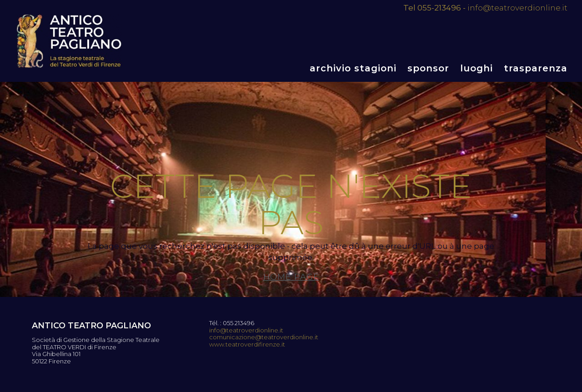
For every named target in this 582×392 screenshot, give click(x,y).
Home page (291, 277)
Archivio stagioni (353, 68)
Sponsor (428, 68)
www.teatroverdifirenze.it (247, 344)
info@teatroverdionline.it (517, 8)
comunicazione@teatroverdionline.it (264, 337)
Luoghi (477, 68)
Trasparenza (536, 68)
